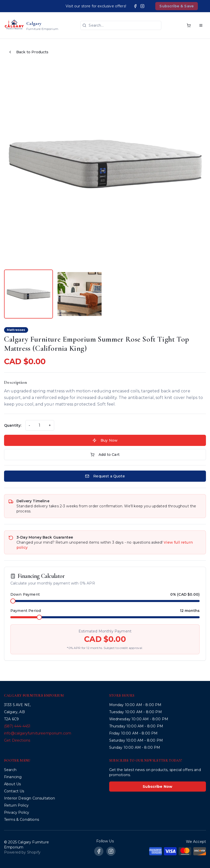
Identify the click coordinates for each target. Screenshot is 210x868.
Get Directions (17, 740)
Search (10, 770)
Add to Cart (105, 455)
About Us (12, 784)
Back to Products (28, 52)
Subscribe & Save (177, 6)
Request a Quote (105, 476)
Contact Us (14, 791)
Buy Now (105, 440)
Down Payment (25, 594)
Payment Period (26, 611)
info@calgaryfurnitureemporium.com (38, 733)
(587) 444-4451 (17, 726)
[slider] (13, 601)
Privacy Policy (17, 812)
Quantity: (13, 425)
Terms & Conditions (22, 820)
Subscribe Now (157, 787)
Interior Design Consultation (30, 798)
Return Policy (16, 805)
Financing (13, 777)
